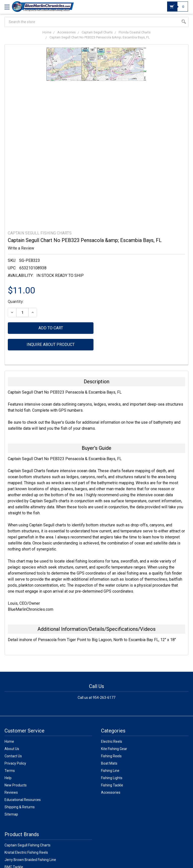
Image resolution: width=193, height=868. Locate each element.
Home (9, 741)
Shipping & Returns (20, 807)
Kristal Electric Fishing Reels (26, 852)
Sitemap (11, 814)
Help (8, 778)
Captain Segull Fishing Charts (28, 845)
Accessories (111, 792)
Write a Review (21, 248)
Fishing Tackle (112, 785)
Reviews (11, 792)
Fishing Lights (112, 778)
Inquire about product (51, 345)
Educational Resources (23, 800)
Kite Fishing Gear (114, 749)
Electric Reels (112, 741)
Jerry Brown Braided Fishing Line (30, 860)
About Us (12, 749)
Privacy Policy (15, 763)
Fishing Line (110, 771)
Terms (10, 771)
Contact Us (13, 756)
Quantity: (16, 302)
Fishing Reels (111, 756)
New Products (16, 785)
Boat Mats (109, 763)
